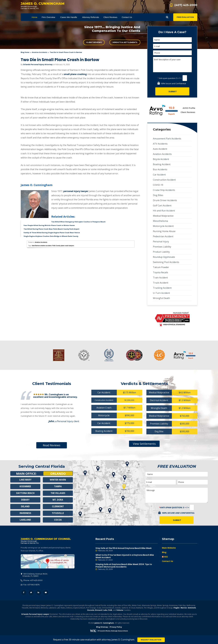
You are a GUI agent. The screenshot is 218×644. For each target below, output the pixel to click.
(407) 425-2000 (186, 5)
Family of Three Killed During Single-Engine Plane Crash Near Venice (52, 233)
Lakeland (25, 520)
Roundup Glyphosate (164, 257)
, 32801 (34, 575)
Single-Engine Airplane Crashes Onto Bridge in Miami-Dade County (51, 236)
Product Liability (161, 252)
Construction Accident (164, 180)
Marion (184, 608)
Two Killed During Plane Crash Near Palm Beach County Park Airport (51, 229)
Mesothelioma (160, 221)
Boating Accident (162, 164)
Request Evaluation (151, 640)
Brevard (99, 611)
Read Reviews (52, 445)
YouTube (46, 593)
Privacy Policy (116, 628)
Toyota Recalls (161, 272)
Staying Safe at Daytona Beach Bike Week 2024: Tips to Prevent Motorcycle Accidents (127, 567)
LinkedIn (38, 593)
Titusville (58, 513)
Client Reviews (94, 42)
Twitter (31, 593)
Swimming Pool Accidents (166, 262)
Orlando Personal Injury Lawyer (35, 615)
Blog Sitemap (102, 628)
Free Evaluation (185, 17)
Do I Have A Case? (172, 32)
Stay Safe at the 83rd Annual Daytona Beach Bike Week (127, 549)
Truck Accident (161, 283)
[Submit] (172, 91)
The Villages (58, 493)
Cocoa (58, 520)
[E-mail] (172, 46)
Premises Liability (162, 247)
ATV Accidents (160, 144)
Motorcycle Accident (163, 226)
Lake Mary (25, 480)
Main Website (169, 548)
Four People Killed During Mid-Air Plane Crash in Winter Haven (49, 225)
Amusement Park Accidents (167, 139)
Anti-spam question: (167, 78)
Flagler (177, 608)
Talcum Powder (161, 267)
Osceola (91, 611)
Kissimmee (25, 487)
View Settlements (144, 445)
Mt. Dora (58, 500)
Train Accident (160, 278)
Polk (110, 611)
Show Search (167, 17)
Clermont (58, 507)
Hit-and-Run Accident (164, 211)
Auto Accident (160, 149)
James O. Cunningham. (104, 623)
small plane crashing (75, 74)
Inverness (25, 513)
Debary (25, 500)
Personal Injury (161, 242)
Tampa (58, 487)
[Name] (172, 40)
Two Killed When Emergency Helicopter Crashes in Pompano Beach (78, 222)
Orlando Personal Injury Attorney (38, 64)
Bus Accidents (160, 169)
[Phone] (172, 53)
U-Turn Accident (161, 293)
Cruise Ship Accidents (164, 190)
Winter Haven (58, 480)
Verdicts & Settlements (125, 42)
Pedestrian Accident (163, 236)
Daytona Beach (25, 493)
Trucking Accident (162, 288)
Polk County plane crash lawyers (63, 246)
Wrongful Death (161, 298)
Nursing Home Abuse (164, 231)
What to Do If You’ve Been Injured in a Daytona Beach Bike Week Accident (127, 557)
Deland (25, 507)
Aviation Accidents (40, 52)
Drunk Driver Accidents (165, 200)
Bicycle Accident (161, 159)
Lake (105, 611)
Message (177, 495)
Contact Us (168, 561)
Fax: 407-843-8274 (30, 585)
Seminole (192, 608)
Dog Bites (158, 195)
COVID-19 (158, 185)
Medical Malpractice (163, 216)
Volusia (120, 611)
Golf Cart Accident (162, 205)
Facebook (24, 593)
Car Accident (159, 175)
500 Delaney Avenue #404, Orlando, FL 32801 (48, 562)
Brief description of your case (172, 65)
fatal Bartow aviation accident (42, 246)
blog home (25, 52)
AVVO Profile (189, 108)
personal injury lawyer (76, 191)
